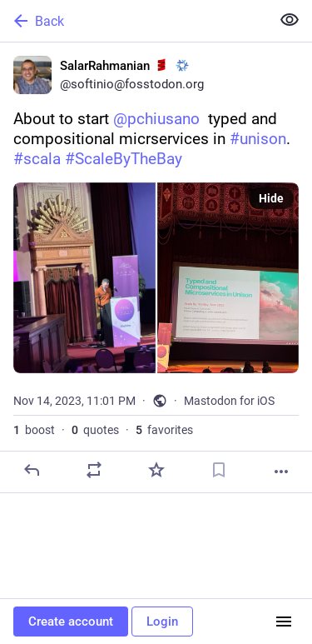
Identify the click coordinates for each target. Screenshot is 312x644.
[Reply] (32, 470)
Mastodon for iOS (229, 401)
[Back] (134, 21)
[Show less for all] (290, 20)
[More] (281, 472)
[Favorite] (156, 470)
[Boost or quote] (94, 470)
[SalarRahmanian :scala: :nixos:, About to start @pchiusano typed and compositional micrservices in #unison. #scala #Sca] (156, 268)
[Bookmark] (219, 470)
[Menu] (284, 622)
